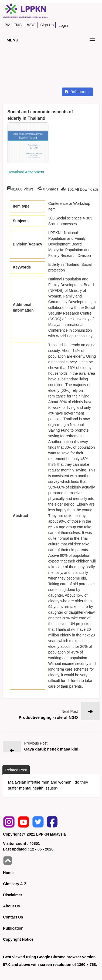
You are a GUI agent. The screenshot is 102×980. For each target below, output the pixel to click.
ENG (18, 25)
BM (7, 25)
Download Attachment (26, 172)
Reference (76, 92)
